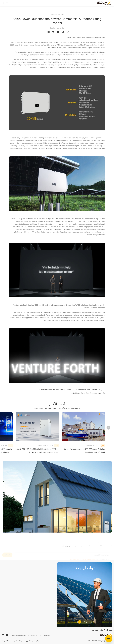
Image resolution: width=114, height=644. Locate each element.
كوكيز (38, 641)
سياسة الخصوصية (7, 641)
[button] (6, 428)
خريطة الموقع (30, 641)
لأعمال (102, 630)
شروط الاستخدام (19, 641)
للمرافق (95, 630)
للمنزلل (109, 630)
